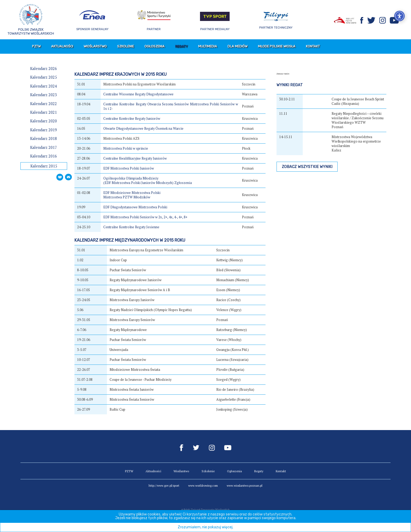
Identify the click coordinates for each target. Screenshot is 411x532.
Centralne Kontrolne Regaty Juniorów (132, 119)
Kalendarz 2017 (44, 147)
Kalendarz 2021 (44, 112)
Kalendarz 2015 (44, 166)
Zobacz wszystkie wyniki (307, 167)
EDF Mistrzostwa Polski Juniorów (129, 168)
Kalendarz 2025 (44, 77)
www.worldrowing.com (203, 485)
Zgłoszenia (183, 183)
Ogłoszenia (155, 46)
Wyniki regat (290, 85)
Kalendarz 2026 (44, 69)
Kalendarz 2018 (44, 139)
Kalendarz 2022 (44, 104)
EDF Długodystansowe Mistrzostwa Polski (135, 207)
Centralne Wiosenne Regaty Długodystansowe (138, 94)
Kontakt (313, 46)
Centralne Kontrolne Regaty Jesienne (131, 227)
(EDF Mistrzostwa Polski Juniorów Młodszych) (138, 183)
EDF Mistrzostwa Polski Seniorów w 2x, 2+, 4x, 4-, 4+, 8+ (145, 217)
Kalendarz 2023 (44, 95)
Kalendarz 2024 (44, 86)
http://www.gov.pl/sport (164, 485)
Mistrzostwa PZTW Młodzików (127, 197)
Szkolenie (126, 46)
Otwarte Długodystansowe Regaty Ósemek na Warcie (143, 129)
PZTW (36, 46)
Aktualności (62, 46)
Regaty (181, 46)
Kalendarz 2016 (44, 156)
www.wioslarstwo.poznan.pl (245, 485)
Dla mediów (237, 46)
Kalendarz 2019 (44, 130)
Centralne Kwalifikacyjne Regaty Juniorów (135, 158)
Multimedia (208, 46)
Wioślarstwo (95, 46)
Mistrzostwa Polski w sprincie (126, 148)
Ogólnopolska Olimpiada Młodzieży (131, 178)
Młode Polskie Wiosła (277, 46)
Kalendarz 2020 (44, 121)
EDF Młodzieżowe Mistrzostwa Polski (132, 193)
